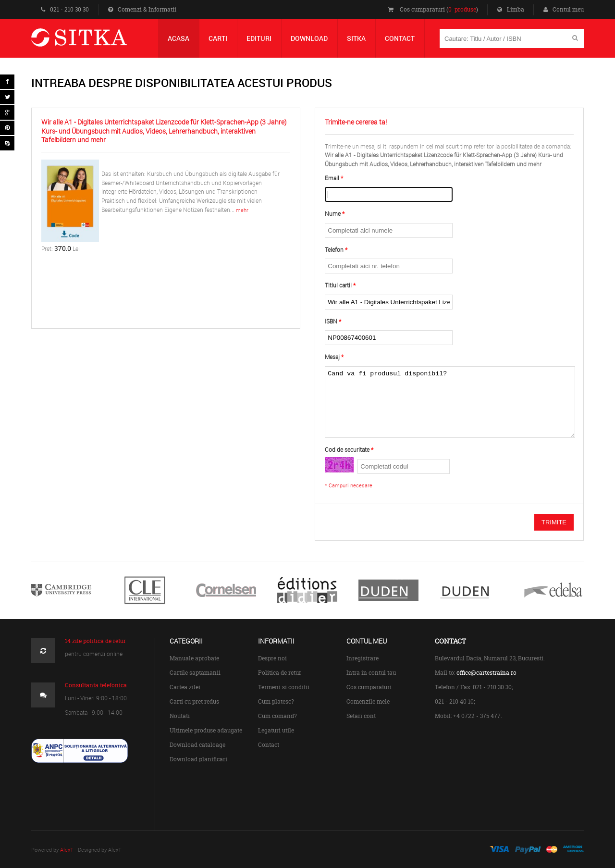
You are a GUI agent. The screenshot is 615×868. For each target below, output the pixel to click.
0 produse (462, 9)
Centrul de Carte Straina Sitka (93, 42)
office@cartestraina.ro (486, 673)
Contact (269, 745)
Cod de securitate (347, 450)
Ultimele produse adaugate (206, 730)
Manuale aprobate (194, 658)
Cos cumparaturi (369, 687)
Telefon (334, 250)
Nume (333, 214)
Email (332, 178)
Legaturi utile (276, 730)
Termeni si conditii (284, 687)
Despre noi (272, 658)
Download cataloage (197, 745)
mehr (242, 210)
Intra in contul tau (371, 673)
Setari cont (361, 716)
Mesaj (332, 357)
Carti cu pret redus (194, 701)
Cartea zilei (185, 687)
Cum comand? (277, 716)
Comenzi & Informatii (142, 9)
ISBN (331, 321)
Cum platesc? (276, 701)
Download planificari (198, 759)
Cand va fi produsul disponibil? (450, 402)
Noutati (180, 716)
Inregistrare (363, 658)
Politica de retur (280, 673)
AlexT (67, 849)
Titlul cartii (338, 285)
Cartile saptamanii (195, 673)
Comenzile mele (368, 701)
